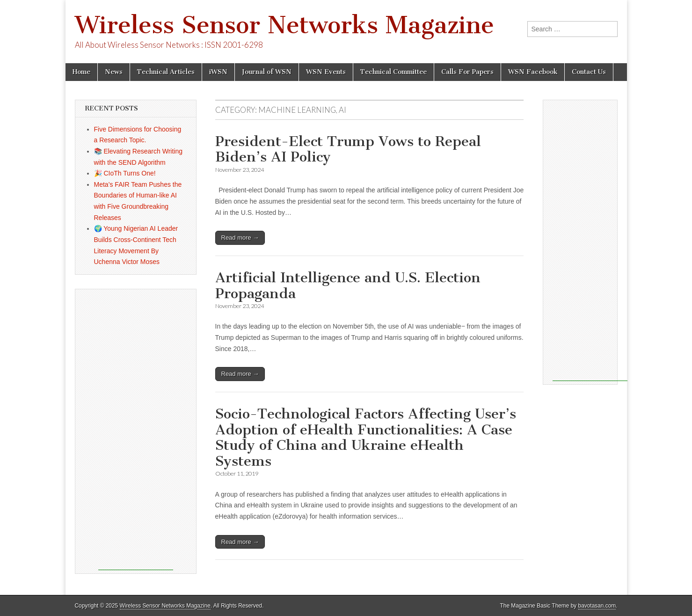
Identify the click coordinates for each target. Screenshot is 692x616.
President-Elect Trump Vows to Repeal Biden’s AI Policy (348, 149)
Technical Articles (166, 72)
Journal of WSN (267, 72)
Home (81, 72)
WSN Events (326, 72)
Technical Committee (393, 72)
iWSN (218, 72)
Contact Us (589, 72)
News (114, 72)
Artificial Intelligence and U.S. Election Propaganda (348, 286)
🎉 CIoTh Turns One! (125, 173)
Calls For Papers (467, 72)
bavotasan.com (597, 606)
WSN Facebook (533, 72)
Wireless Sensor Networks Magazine (284, 25)
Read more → (240, 238)
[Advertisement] (136, 430)
